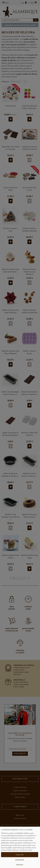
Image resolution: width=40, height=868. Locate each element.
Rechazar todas (20, 860)
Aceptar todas (20, 855)
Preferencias (20, 864)
